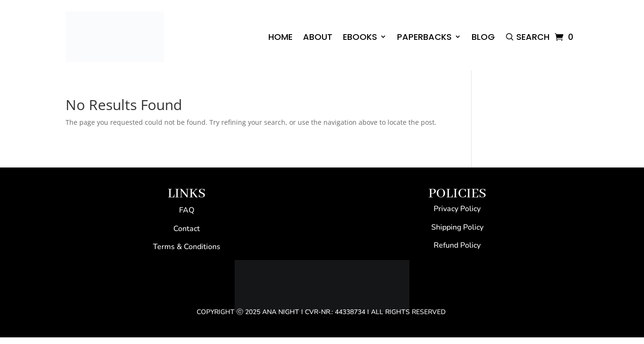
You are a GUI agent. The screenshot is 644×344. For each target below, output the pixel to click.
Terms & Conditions (187, 247)
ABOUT (318, 37)
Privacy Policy (457, 209)
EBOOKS (360, 37)
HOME (280, 37)
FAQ (187, 210)
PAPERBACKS (424, 37)
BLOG (483, 37)
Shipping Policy (457, 227)
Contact (187, 229)
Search (533, 37)
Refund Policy (457, 245)
